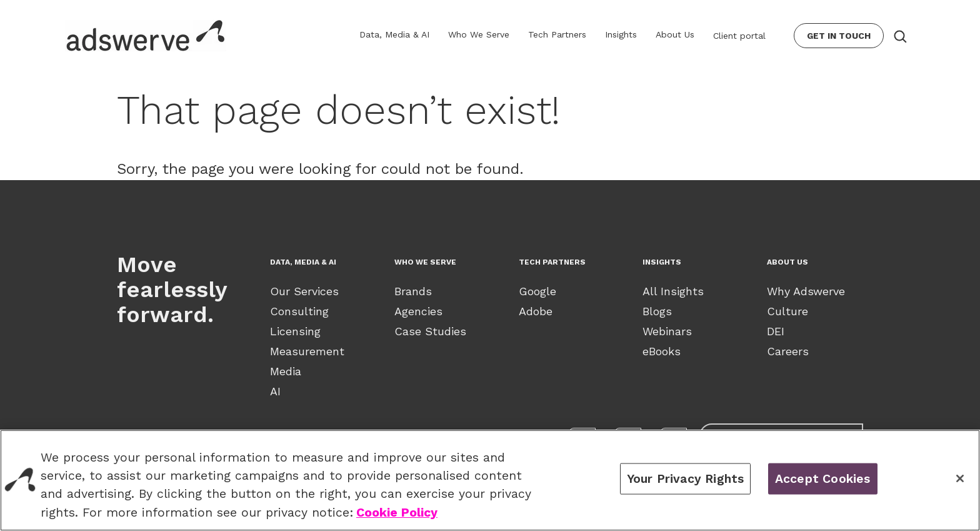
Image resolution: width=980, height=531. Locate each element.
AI (275, 391)
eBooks (662, 351)
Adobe (536, 311)
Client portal (739, 36)
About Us (675, 34)
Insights (621, 34)
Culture (787, 311)
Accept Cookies (823, 479)
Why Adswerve (806, 291)
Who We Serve (479, 34)
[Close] (960, 478)
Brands (413, 291)
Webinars (667, 331)
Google (537, 291)
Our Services (304, 291)
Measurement (307, 351)
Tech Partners (557, 34)
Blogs (657, 311)
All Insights (673, 291)
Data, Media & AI (394, 34)
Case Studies (430, 331)
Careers (788, 351)
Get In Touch (839, 36)
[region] (490, 480)
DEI (776, 331)
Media (286, 371)
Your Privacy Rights (686, 479)
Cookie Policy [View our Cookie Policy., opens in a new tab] (397, 513)
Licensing (295, 331)
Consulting (299, 311)
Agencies (418, 311)
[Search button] (899, 36)
